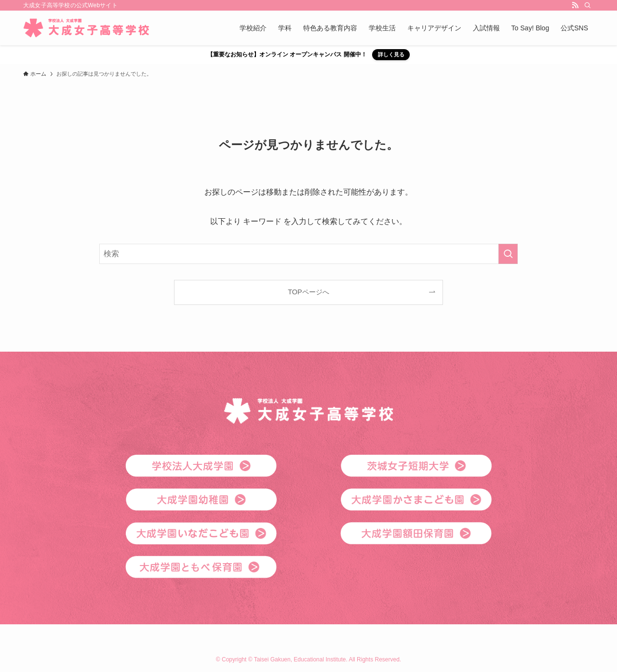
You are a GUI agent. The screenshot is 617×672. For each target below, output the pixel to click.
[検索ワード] (308, 254)
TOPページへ (308, 292)
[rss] (575, 5)
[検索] (588, 5)
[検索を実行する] (508, 254)
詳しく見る (391, 54)
